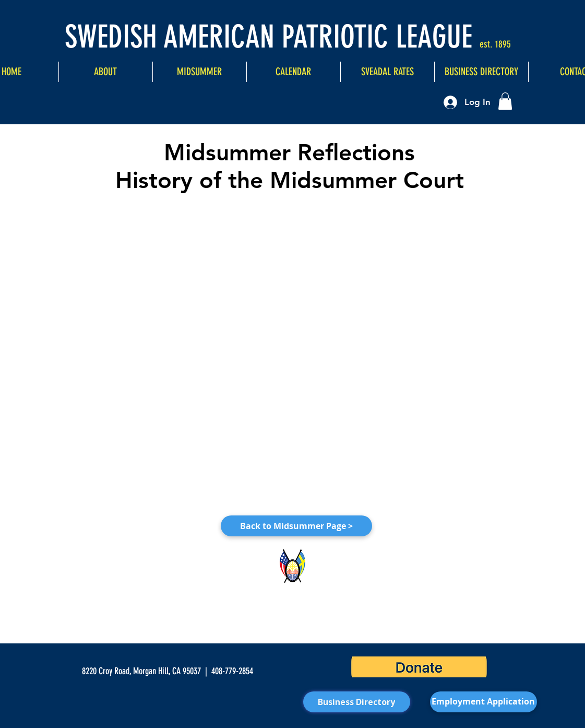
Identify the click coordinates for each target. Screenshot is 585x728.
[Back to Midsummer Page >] (296, 526)
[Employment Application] (483, 702)
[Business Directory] (357, 702)
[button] (505, 101)
